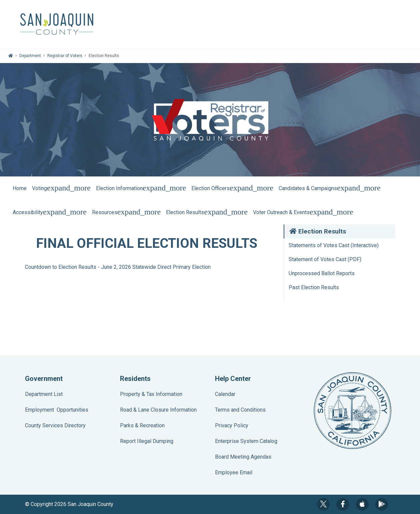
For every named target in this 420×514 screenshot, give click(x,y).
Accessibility (50, 212)
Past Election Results (314, 287)
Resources (126, 212)
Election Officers (232, 188)
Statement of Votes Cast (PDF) (325, 259)
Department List (44, 394)
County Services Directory (55, 425)
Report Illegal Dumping (147, 441)
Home (20, 188)
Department (30, 56)
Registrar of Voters (65, 56)
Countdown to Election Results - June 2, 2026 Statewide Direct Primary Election (118, 267)
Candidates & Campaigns (330, 188)
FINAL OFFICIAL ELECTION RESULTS (147, 243)
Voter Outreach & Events (303, 212)
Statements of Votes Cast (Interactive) (334, 245)
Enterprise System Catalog (246, 441)
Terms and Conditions (240, 410)
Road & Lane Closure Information (158, 410)
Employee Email (234, 472)
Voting (61, 188)
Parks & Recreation (142, 425)
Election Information (141, 188)
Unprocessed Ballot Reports (322, 273)
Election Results (207, 212)
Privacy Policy (232, 425)
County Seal (352, 411)
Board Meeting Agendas (243, 457)
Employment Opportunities (57, 410)
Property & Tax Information (151, 394)
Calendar (225, 394)
